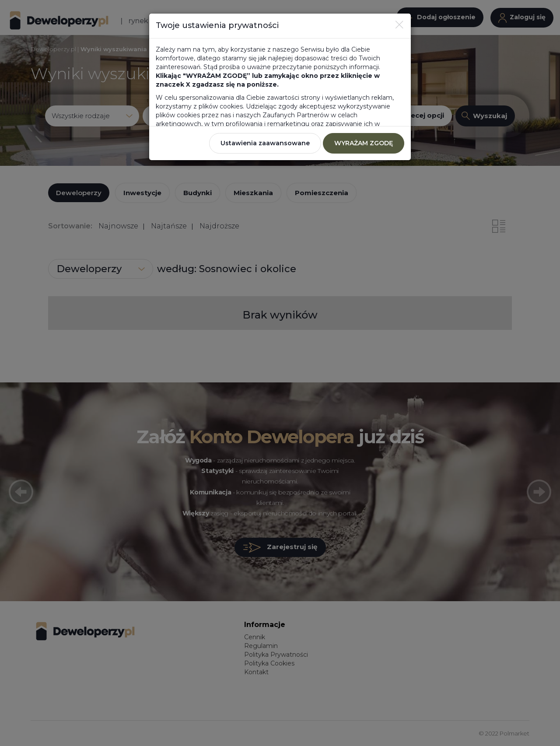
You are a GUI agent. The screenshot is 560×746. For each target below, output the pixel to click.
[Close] (399, 25)
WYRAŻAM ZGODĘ (364, 143)
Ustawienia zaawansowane (265, 143)
